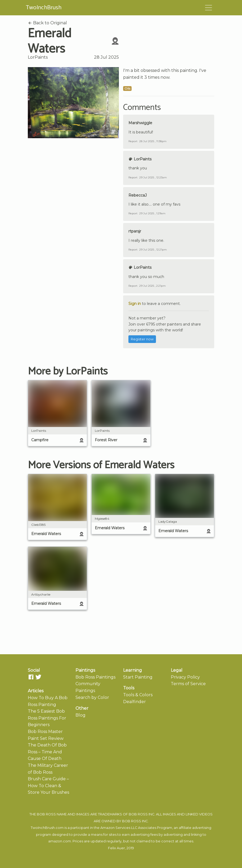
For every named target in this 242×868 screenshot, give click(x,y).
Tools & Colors (138, 695)
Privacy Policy (185, 677)
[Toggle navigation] (209, 8)
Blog (80, 715)
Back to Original (47, 23)
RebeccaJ (138, 195)
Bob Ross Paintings (95, 677)
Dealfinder (135, 702)
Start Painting (138, 677)
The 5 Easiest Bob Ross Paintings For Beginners (47, 718)
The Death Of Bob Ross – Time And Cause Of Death (47, 752)
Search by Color (92, 697)
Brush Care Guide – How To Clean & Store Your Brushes (48, 786)
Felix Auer (116, 848)
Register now (142, 339)
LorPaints (38, 57)
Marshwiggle (140, 123)
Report (133, 141)
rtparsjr (135, 231)
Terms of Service (188, 684)
